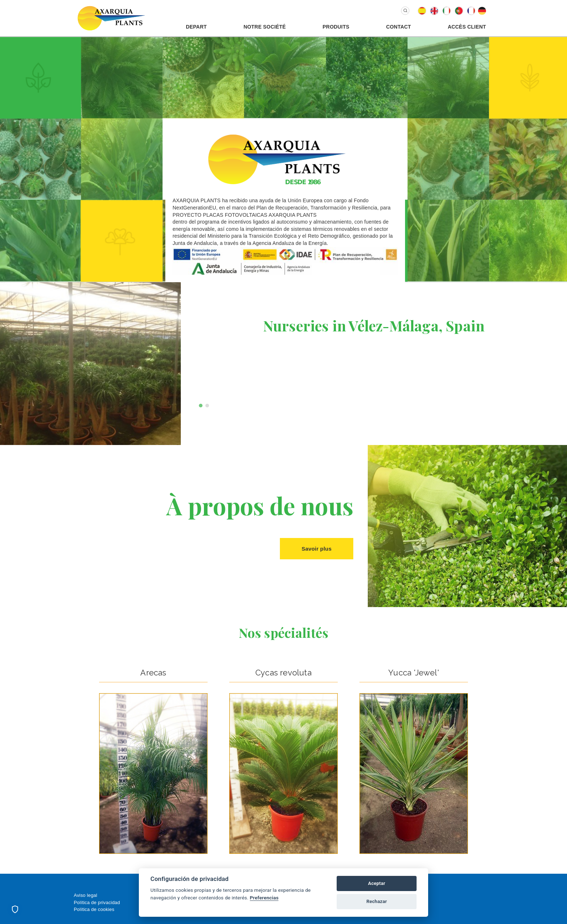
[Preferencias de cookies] (15, 909)
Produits (336, 27)
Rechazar (377, 901)
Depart (196, 27)
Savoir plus (317, 549)
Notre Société (265, 27)
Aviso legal (86, 895)
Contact (399, 27)
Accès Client (467, 27)
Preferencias (264, 898)
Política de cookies (94, 909)
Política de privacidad (97, 902)
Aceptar (377, 883)
